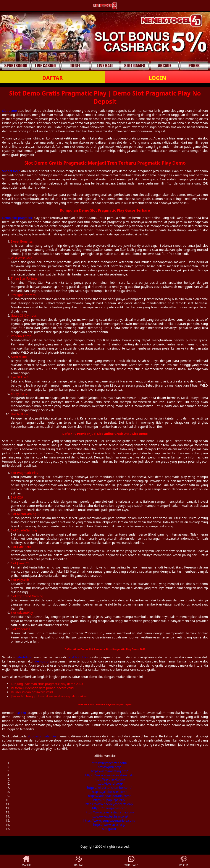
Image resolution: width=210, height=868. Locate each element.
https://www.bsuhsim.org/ (109, 816)
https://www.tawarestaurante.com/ (109, 812)
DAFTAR (52, 78)
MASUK (26, 861)
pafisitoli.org (24, 657)
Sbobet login (11, 171)
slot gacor (109, 829)
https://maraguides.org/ (109, 808)
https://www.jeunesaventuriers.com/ (109, 820)
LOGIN (157, 78)
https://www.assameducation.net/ (109, 775)
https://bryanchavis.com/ (109, 763)
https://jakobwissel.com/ (109, 792)
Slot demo (10, 111)
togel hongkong (78, 657)
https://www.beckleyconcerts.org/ (109, 804)
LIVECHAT (184, 861)
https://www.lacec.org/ (109, 825)
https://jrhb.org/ (109, 767)
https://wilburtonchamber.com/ (109, 788)
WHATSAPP (131, 861)
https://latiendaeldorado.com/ (109, 796)
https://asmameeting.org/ (109, 771)
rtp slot (21, 713)
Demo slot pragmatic (17, 218)
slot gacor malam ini (42, 736)
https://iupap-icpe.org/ (109, 800)
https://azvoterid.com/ (109, 779)
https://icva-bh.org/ (109, 783)
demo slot (42, 661)
